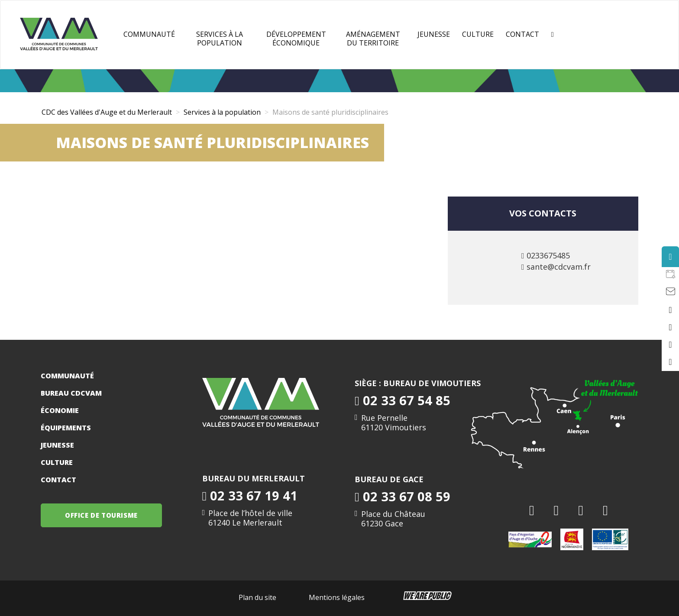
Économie (60, 410)
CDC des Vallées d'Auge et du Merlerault (107, 112)
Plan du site (257, 597)
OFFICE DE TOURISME (101, 515)
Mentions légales (337, 597)
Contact (522, 34)
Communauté (149, 34)
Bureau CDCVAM (71, 393)
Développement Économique (296, 39)
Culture (478, 34)
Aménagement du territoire (373, 39)
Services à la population (220, 39)
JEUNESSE (434, 34)
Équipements (66, 428)
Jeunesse (57, 445)
